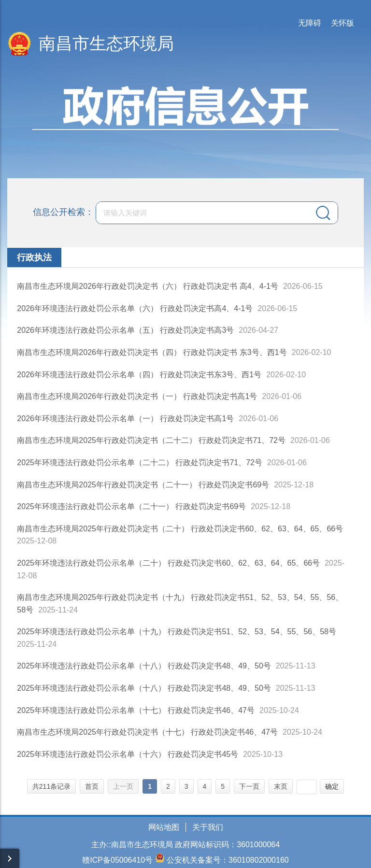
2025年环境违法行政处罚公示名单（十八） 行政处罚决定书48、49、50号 (144, 666)
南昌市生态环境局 (106, 43)
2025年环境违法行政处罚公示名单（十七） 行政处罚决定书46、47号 (136, 710)
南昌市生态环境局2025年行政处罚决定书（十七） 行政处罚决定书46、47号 (147, 732)
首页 (92, 786)
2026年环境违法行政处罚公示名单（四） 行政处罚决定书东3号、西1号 (139, 375)
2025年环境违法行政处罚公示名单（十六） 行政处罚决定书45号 (128, 754)
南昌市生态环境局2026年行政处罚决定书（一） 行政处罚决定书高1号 (137, 396)
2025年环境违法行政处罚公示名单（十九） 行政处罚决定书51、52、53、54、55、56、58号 (177, 632)
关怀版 (342, 23)
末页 (281, 786)
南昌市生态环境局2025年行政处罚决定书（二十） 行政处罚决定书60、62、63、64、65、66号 (180, 529)
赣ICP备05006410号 (117, 860)
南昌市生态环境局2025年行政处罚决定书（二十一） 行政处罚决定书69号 (143, 485)
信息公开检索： (63, 212)
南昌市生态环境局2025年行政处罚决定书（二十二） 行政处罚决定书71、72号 (151, 440)
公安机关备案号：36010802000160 (228, 860)
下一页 (249, 786)
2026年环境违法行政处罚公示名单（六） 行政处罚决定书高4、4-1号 (135, 308)
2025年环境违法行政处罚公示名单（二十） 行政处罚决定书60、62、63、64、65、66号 (168, 563)
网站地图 (164, 827)
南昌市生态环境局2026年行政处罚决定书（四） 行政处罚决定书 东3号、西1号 (152, 352)
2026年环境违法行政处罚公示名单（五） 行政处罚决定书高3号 (125, 330)
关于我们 (208, 827)
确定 (332, 786)
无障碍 (310, 23)
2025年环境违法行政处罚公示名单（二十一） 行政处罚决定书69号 (131, 506)
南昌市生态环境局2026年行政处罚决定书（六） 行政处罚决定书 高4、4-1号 (148, 286)
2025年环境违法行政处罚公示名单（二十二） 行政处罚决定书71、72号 (140, 462)
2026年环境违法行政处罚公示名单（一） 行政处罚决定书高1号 (125, 419)
